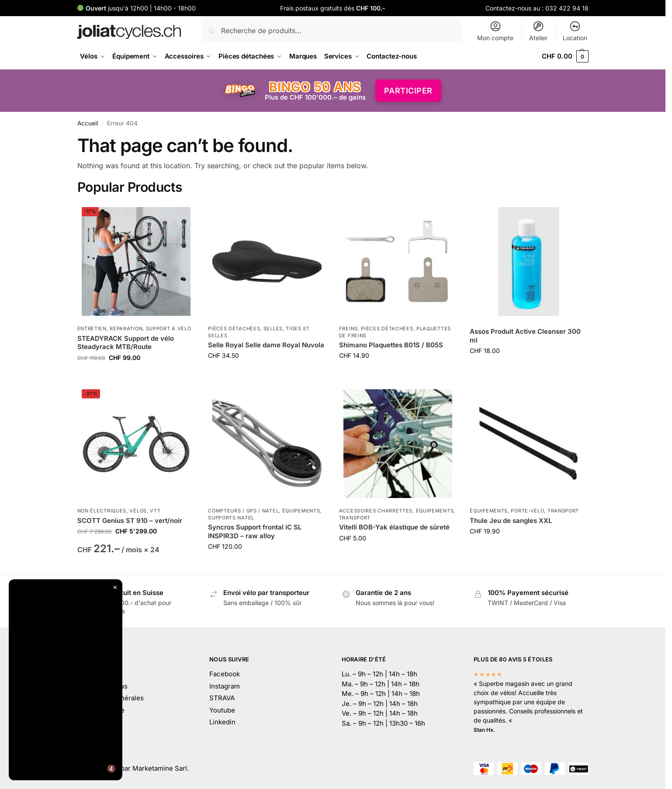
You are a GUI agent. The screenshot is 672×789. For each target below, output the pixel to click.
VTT (155, 511)
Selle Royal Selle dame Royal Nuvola (266, 345)
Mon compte (495, 31)
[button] (565, 56)
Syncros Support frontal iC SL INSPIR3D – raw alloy (255, 531)
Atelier (538, 31)
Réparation (126, 329)
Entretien (92, 329)
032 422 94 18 (567, 8)
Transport (355, 518)
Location (575, 31)
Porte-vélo (527, 511)
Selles (273, 329)
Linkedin (222, 722)
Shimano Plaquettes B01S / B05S (391, 345)
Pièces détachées (234, 329)
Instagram (225, 686)
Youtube (222, 710)
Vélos (138, 511)
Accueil (88, 123)
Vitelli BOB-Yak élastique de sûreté (394, 527)
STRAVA (222, 698)
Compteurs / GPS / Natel (243, 511)
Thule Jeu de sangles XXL (511, 521)
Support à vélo (169, 329)
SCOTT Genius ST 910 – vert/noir (130, 521)
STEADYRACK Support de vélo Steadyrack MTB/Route (126, 343)
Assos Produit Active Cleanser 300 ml (525, 336)
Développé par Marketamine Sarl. (137, 768)
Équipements (301, 511)
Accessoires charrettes (376, 511)
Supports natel (231, 518)
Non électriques (102, 511)
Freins (348, 329)
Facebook (225, 674)
